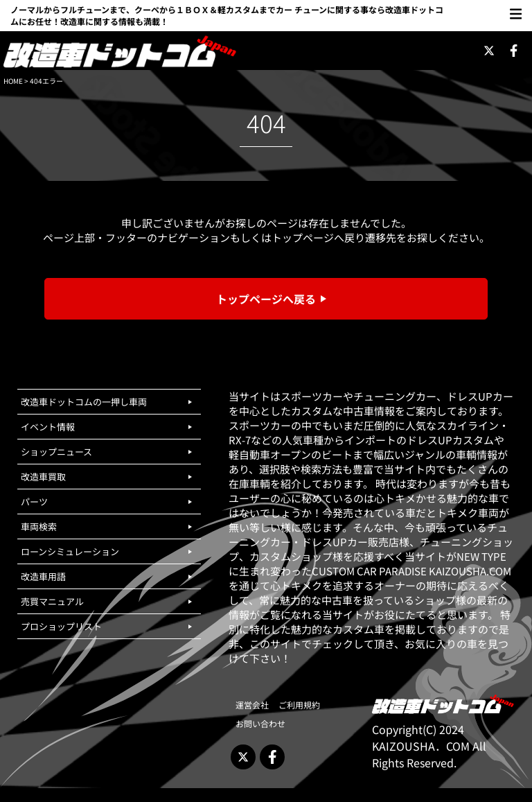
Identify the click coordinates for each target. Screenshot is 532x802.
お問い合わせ (260, 723)
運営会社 (252, 705)
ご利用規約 (299, 705)
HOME (13, 81)
